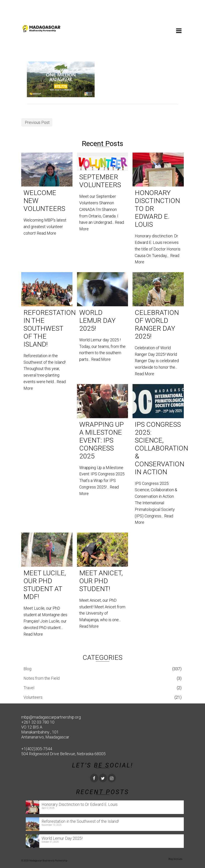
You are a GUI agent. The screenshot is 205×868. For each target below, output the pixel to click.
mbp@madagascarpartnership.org (51, 717)
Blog (27, 669)
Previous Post (37, 122)
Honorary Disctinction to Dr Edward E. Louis (80, 804)
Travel (29, 688)
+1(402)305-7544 (37, 749)
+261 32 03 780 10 (38, 722)
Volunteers (33, 697)
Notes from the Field (42, 678)
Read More (47, 233)
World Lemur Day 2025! (62, 838)
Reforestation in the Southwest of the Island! (80, 821)
